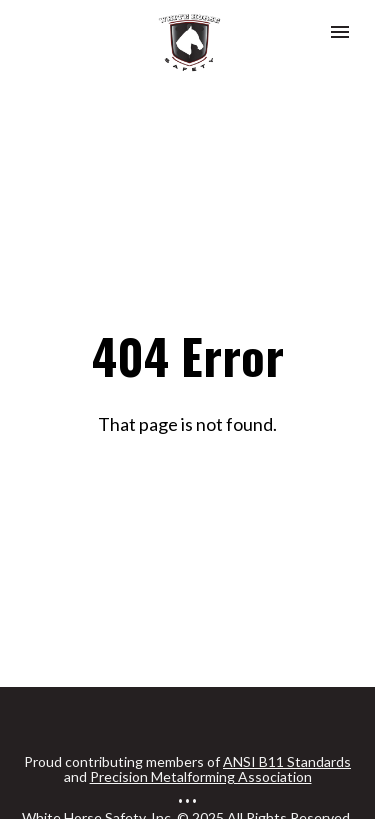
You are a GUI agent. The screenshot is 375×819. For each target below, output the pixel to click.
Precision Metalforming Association (201, 752)
